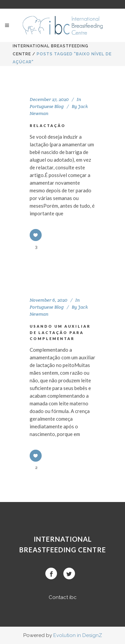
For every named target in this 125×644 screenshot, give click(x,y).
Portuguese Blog (47, 106)
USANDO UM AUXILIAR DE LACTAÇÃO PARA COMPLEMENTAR (60, 332)
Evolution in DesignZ (78, 635)
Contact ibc (63, 597)
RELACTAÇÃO (48, 125)
